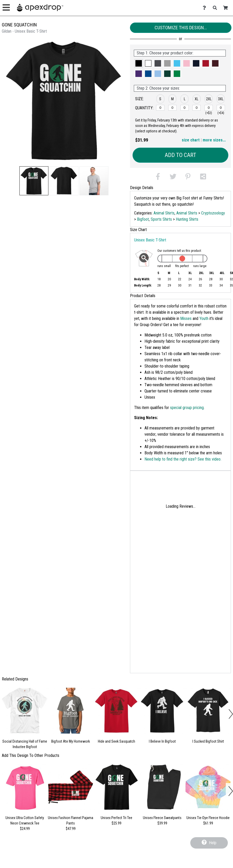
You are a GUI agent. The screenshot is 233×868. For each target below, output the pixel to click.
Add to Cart (180, 155)
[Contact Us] (206, 8)
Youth (204, 318)
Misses (186, 318)
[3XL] (221, 108)
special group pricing (187, 408)
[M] (172, 108)
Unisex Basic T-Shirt (150, 240)
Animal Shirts (164, 213)
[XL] (196, 108)
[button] (34, 181)
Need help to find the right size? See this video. (183, 459)
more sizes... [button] (214, 140)
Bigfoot (143, 219)
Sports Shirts (161, 219)
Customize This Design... (181, 28)
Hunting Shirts (187, 219)
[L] (185, 108)
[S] (160, 108)
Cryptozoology (213, 213)
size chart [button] (191, 140)
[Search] (216, 8)
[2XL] (209, 108)
